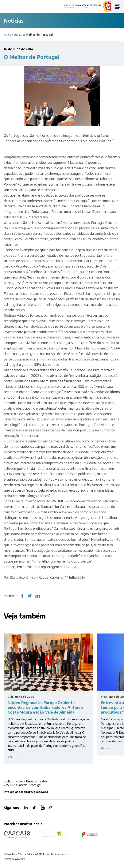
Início (7, 35)
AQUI (74, 567)
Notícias (16, 35)
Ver (10, 757)
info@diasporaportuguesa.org (26, 792)
